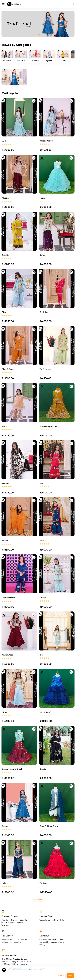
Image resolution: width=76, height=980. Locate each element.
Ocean (5, 826)
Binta (42, 483)
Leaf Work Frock (9, 598)
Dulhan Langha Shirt (49, 426)
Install (70, 976)
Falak (4, 712)
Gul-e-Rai (44, 312)
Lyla (4, 141)
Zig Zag (43, 883)
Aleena (5, 541)
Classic (43, 769)
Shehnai (6, 483)
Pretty (5, 426)
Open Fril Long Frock (49, 826)
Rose (42, 541)
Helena (5, 883)
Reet (41, 655)
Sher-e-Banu (8, 369)
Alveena (6, 198)
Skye (4, 312)
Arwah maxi (7, 655)
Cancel (61, 976)
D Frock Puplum (46, 141)
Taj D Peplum (45, 369)
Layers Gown (45, 712)
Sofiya (42, 255)
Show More (38, 900)
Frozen (42, 198)
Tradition (6, 255)
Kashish (43, 598)
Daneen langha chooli (12, 769)
